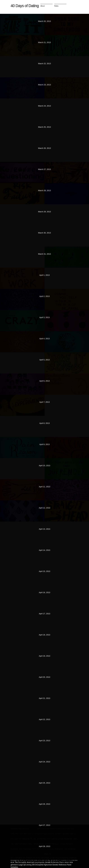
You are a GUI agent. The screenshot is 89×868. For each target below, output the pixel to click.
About (43, 6)
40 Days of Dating (25, 6)
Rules (56, 6)
